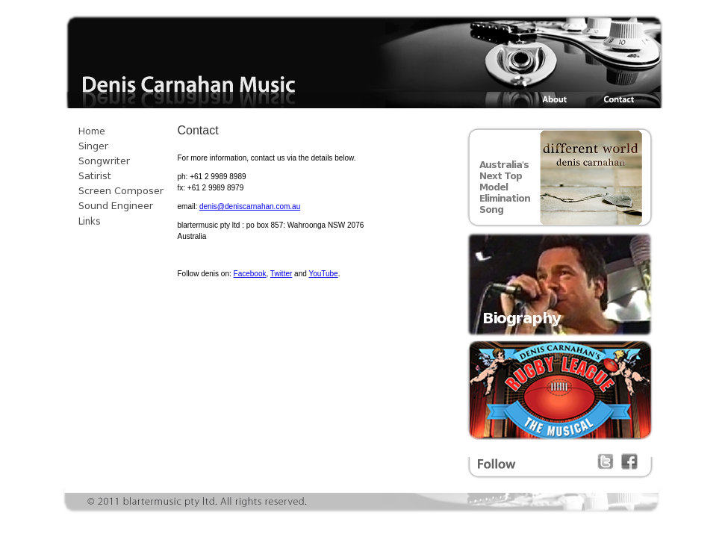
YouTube (323, 274)
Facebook (250, 274)
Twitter (281, 274)
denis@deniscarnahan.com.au (250, 206)
